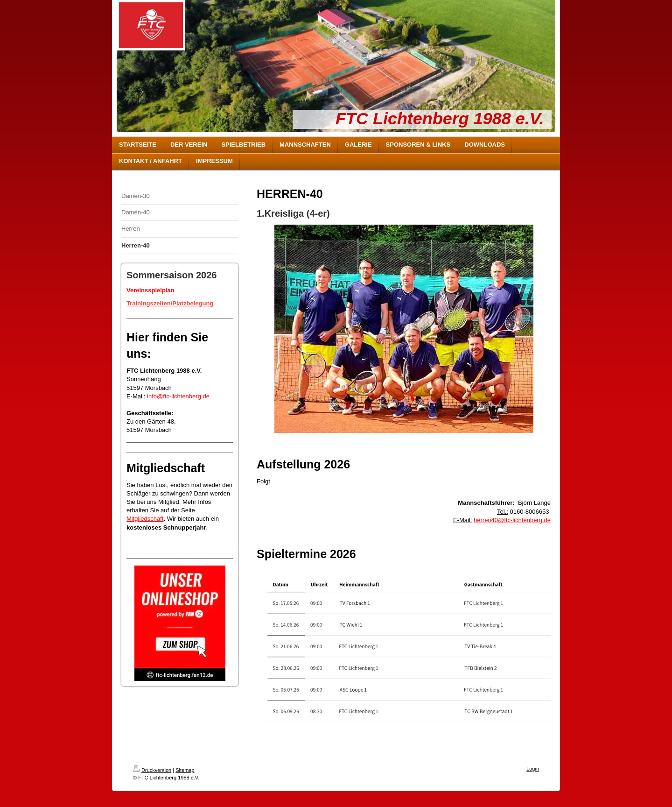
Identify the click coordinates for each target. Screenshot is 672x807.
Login (533, 769)
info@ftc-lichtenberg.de (178, 396)
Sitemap (185, 770)
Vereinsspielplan (150, 290)
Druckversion (152, 770)
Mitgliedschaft (145, 519)
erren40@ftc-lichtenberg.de (514, 520)
